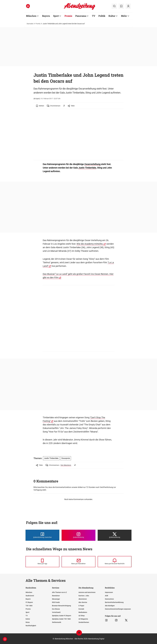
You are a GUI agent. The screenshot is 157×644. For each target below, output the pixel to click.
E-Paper (81, 606)
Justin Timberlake (87, 168)
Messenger (56, 599)
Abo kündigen (110, 606)
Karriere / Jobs (84, 596)
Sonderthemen (84, 622)
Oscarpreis (66, 458)
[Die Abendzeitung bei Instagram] (78, 535)
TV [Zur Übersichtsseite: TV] (94, 16)
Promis (38, 24)
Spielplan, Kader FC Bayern (62, 616)
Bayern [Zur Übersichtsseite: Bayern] (46, 16)
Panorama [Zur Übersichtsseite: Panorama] (81, 16)
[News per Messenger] (42, 562)
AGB (107, 596)
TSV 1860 (29, 606)
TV (27, 616)
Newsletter (56, 596)
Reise (28, 622)
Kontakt (81, 609)
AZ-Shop (82, 616)
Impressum (109, 592)
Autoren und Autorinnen (87, 592)
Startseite (30, 24)
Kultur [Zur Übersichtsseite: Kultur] (112, 16)
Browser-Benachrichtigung (61, 606)
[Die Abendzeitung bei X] (115, 535)
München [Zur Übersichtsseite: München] (31, 16)
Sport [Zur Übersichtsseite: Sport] (56, 16)
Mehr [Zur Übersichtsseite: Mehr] (124, 16)
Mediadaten (83, 612)
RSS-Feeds (56, 602)
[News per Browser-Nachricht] (115, 562)
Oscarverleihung (92, 164)
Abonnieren (83, 599)
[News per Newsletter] (78, 562)
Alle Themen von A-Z (59, 592)
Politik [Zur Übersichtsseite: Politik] (102, 16)
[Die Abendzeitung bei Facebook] (42, 535)
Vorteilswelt (56, 612)
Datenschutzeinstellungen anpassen (118, 609)
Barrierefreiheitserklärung (114, 602)
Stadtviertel (30, 596)
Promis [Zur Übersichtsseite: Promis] (68, 16)
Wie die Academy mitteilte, (90, 244)
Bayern (28, 599)
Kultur (28, 619)
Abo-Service (83, 602)
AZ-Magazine (83, 619)
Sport (28, 612)
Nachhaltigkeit (31, 626)
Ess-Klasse (56, 609)
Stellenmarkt (57, 622)
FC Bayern (29, 602)
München (29, 592)
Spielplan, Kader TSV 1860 (61, 619)
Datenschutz (109, 599)
